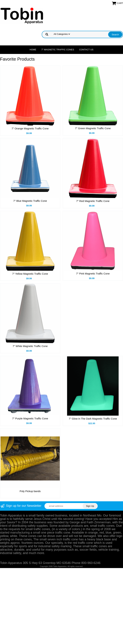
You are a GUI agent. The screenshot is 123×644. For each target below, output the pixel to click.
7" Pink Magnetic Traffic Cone (93, 274)
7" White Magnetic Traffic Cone (30, 346)
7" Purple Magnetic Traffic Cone (30, 418)
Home (33, 50)
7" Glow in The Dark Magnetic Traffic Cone (93, 419)
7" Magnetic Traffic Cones (58, 50)
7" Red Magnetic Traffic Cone (93, 201)
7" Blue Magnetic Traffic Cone (30, 201)
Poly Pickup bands (30, 491)
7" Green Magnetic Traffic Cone (93, 128)
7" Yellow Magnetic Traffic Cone (30, 274)
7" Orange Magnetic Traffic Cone (30, 128)
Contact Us (86, 50)
